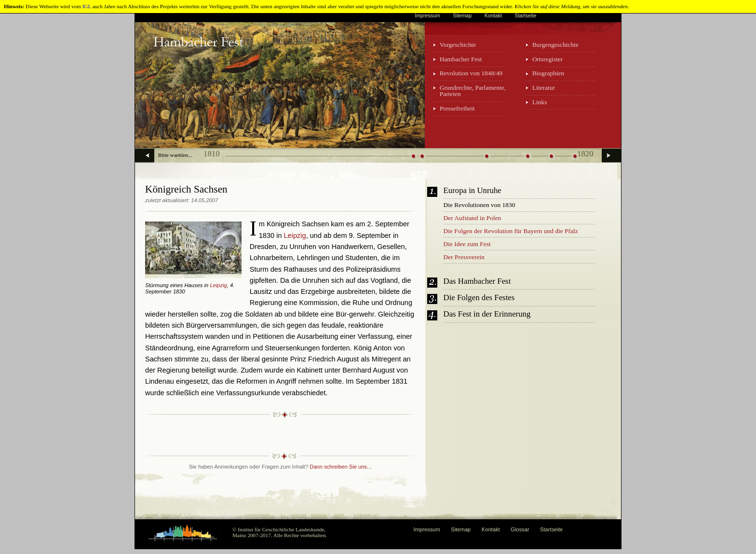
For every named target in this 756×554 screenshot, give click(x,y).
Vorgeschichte (458, 45)
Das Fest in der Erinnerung (487, 314)
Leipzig (218, 285)
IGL (87, 6)
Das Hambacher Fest (477, 282)
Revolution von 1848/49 (471, 73)
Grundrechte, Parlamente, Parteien (473, 91)
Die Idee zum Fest (467, 244)
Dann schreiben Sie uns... (340, 467)
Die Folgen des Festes (479, 298)
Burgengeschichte (555, 45)
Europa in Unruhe (472, 191)
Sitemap (462, 15)
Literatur (544, 88)
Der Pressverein (464, 257)
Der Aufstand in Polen (472, 218)
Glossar (520, 529)
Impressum (427, 15)
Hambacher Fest (461, 59)
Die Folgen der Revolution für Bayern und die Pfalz (511, 231)
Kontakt (493, 15)
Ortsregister (547, 59)
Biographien (548, 73)
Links (540, 102)
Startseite (526, 15)
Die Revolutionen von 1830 (479, 205)
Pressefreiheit (457, 108)
